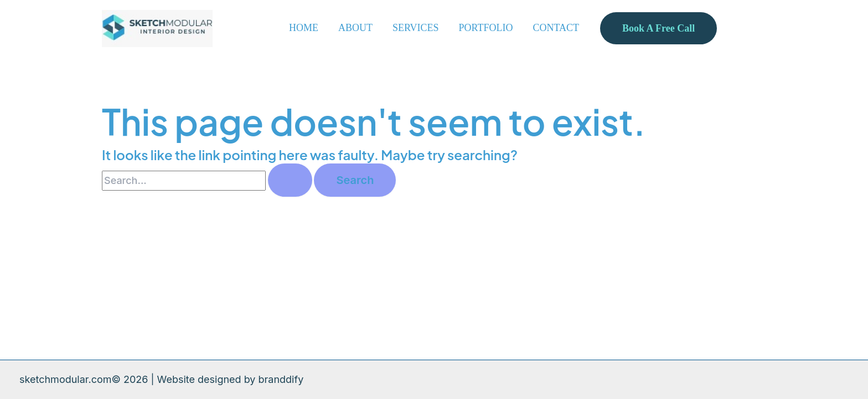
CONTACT (556, 28)
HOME (304, 28)
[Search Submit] (290, 180)
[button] (658, 28)
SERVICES (416, 28)
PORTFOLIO (486, 28)
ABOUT (355, 28)
